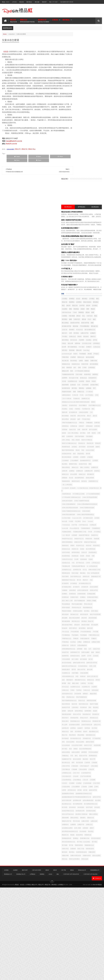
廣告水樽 (81, 217)
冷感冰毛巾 (76, 186)
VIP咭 (90, 289)
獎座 (74, 729)
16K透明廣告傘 (77, 419)
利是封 (94, 231)
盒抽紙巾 (75, 760)
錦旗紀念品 (93, 396)
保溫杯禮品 (76, 262)
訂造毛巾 (75, 836)
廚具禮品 (97, 595)
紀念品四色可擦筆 (78, 784)
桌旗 (86, 688)
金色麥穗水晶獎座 (86, 904)
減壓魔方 (96, 709)
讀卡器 (96, 846)
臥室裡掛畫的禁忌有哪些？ (81, 82)
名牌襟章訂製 (77, 536)
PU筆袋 (82, 464)
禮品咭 (75, 365)
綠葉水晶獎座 (77, 795)
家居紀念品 (87, 265)
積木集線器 (87, 771)
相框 (74, 764)
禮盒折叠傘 (92, 767)
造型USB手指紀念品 (79, 887)
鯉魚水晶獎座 (77, 949)
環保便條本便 (77, 740)
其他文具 (85, 512)
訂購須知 (55, 19)
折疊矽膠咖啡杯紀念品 (79, 647)
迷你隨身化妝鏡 (88, 883)
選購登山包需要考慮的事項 (81, 109)
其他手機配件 (77, 303)
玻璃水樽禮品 (77, 733)
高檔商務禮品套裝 (78, 942)
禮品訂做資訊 (84, 162)
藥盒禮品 (85, 805)
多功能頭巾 (87, 560)
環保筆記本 (76, 355)
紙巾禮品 (84, 788)
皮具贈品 (85, 358)
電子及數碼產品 (77, 224)
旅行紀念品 (76, 214)
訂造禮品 (75, 155)
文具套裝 (87, 660)
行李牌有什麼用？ (78, 133)
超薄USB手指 (77, 862)
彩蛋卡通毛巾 (84, 619)
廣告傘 (83, 186)
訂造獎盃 (90, 836)
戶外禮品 (82, 207)
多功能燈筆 (93, 554)
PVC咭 (74, 289)
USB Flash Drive (93, 172)
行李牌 (84, 252)
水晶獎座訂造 (77, 702)
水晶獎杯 (85, 702)
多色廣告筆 (96, 560)
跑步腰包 (95, 379)
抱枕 (96, 647)
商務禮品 (81, 176)
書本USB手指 (82, 678)
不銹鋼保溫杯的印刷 (79, 258)
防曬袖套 (84, 400)
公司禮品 (75, 159)
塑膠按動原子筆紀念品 (90, 550)
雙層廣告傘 (76, 918)
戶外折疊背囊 (93, 622)
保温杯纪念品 (77, 502)
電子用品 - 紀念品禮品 (79, 928)
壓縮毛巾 (81, 554)
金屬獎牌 (84, 900)
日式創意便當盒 (77, 674)
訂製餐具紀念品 (77, 822)
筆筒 (84, 777)
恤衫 (93, 186)
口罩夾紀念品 (92, 526)
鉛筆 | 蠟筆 (97, 904)
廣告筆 (75, 165)
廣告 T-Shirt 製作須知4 (80, 117)
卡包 (98, 523)
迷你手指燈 (93, 876)
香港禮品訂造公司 (21, 967)
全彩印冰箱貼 (88, 509)
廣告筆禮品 (90, 210)
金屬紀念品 (76, 904)
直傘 (92, 248)
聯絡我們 (44, 2)
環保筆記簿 (84, 355)
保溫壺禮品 (93, 502)
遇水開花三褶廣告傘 (92, 887)
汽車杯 (75, 705)
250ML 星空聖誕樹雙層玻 (80, 430)
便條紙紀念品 (85, 245)
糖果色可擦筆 (86, 781)
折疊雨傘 (82, 334)
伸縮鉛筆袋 (87, 492)
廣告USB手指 (84, 317)
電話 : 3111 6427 (53, 2)
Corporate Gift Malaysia (90, 967)
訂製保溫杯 (93, 812)
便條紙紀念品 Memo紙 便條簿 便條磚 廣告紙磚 (86, 296)
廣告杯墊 (88, 605)
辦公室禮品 (76, 190)
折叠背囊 (84, 327)
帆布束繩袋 (92, 314)
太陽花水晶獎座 (77, 314)
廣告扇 (97, 317)
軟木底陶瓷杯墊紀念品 (79, 873)
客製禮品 (42, 967)
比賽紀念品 (90, 207)
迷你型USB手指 (86, 190)
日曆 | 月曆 (87, 674)
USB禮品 (75, 179)
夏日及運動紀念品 (94, 200)
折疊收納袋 (92, 331)
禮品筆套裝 (83, 767)
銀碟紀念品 (76, 396)
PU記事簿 (89, 464)
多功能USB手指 (82, 193)
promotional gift (85, 231)
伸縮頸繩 (95, 492)
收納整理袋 (82, 657)
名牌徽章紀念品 (90, 533)
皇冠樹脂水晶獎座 (78, 753)
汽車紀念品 (89, 705)
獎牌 (80, 172)
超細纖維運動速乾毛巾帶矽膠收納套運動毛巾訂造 (87, 858)
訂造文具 (85, 833)
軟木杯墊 (90, 873)
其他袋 (99, 516)
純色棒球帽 (76, 788)
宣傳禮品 (82, 155)
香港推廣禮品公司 (95, 963)
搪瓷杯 (75, 657)
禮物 (88, 169)
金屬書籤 (90, 279)
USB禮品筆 (87, 471)
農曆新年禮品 (77, 382)
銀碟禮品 (94, 393)
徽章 (90, 320)
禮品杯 (87, 176)
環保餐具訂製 (88, 750)
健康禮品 (84, 262)
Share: (95, 464)
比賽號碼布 (85, 345)
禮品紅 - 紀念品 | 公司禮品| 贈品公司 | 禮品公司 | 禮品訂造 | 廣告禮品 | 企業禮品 (39, 977)
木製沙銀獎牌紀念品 (79, 684)
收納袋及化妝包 (92, 657)
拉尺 (74, 650)
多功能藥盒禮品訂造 (87, 557)
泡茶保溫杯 (97, 705)
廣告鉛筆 (75, 616)
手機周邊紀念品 (77, 633)
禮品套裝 (75, 210)
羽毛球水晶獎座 (94, 795)
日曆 (94, 341)
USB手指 (88, 165)
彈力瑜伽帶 (93, 616)
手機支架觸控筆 (96, 633)
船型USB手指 (94, 798)
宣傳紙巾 (94, 224)
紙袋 (90, 788)
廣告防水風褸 (84, 616)
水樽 (81, 203)
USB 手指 (92, 467)
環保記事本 (76, 746)
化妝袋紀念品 (91, 523)
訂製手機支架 (96, 815)
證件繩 (90, 846)
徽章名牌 (75, 622)
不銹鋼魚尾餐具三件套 (79, 481)
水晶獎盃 (92, 269)
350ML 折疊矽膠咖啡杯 (79, 436)
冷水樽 (92, 519)
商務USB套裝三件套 (94, 536)
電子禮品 (90, 928)
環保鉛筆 (92, 355)
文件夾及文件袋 (77, 221)
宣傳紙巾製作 (85, 574)
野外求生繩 (76, 897)
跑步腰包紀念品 (77, 869)
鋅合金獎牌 (84, 396)
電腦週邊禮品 (77, 407)
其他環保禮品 (77, 516)
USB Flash (76, 183)
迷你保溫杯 (84, 876)
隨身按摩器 (97, 914)
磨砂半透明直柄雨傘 (93, 362)
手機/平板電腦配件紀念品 (80, 324)
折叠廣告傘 (76, 640)
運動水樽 (98, 227)
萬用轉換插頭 (77, 802)
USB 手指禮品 (82, 289)
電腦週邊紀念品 (93, 931)
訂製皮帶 (92, 819)
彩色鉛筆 (75, 619)
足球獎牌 (88, 379)
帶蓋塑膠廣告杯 (88, 591)
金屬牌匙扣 (76, 900)
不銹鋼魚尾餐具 (87, 478)
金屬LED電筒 (85, 897)
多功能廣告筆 (88, 310)
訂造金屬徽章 (92, 376)
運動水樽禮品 (77, 386)
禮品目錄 (22, 2)
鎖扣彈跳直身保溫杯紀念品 (81, 911)
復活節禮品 (93, 619)
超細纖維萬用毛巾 (78, 379)
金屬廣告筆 (76, 389)
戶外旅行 (90, 234)
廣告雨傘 (91, 193)
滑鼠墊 (99, 269)
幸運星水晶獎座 (88, 595)
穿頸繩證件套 (89, 774)
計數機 (92, 843)
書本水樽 (91, 678)
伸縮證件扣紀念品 (86, 488)
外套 (87, 554)
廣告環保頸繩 (96, 605)
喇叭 (74, 310)
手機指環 (86, 633)
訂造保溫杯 (76, 276)
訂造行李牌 (86, 839)
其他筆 (93, 516)
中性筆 (90, 481)
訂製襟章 (94, 372)
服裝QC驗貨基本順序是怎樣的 (82, 74)
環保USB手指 (88, 736)
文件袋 (75, 269)
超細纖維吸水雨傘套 (88, 850)
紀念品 (6, 51)
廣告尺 (91, 317)
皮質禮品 (92, 757)
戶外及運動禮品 (77, 196)
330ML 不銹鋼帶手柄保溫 (80, 433)
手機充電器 (97, 234)
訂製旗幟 (75, 819)
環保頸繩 (91, 227)
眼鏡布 (88, 764)
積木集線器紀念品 (78, 774)
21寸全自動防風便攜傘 (79, 423)
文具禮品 (75, 169)
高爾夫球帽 (97, 942)
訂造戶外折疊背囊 (78, 829)
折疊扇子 (84, 331)
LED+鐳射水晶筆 (88, 461)
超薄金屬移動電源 (88, 866)
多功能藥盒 (76, 557)
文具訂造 (95, 196)
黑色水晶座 (76, 952)
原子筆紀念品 (77, 526)
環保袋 (97, 207)
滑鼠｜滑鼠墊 (95, 348)
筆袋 (80, 365)
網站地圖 (37, 2)
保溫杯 (75, 172)
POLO (89, 186)
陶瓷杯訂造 (83, 914)
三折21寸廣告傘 (77, 293)
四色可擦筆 (90, 543)
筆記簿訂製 (76, 241)
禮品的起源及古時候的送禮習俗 (83, 66)
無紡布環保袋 (96, 719)
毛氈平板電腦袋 (95, 345)
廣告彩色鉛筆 (77, 602)
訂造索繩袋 (83, 376)
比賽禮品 (94, 695)
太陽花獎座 (93, 564)
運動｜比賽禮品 (96, 386)
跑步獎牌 (97, 866)
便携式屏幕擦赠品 (78, 495)
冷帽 (74, 519)
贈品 (81, 159)
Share (25, 161)
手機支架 (92, 324)
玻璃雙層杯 (86, 733)
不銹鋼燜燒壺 (77, 478)
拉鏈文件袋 (80, 650)
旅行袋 (92, 664)
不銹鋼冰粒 (87, 293)
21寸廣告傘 (76, 286)
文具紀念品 (76, 227)
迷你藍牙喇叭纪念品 (86, 880)
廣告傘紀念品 (94, 598)
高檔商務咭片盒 (77, 410)
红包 (95, 272)
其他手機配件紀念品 (88, 303)
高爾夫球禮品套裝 (78, 945)
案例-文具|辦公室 (78, 688)
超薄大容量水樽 (87, 862)
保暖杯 (97, 498)
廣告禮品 (95, 155)
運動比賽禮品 (95, 890)
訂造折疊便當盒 (90, 829)
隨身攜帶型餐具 (77, 403)
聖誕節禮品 (92, 369)
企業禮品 (75, 162)
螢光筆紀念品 (77, 808)
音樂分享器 (76, 935)
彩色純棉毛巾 (96, 265)
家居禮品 (87, 183)
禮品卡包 (75, 767)
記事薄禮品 (91, 252)
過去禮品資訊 (97, 61)
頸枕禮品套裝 (77, 938)
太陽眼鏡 (85, 564)
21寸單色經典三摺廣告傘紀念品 (82, 426)
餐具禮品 (92, 938)
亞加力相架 (90, 258)
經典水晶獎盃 (90, 791)
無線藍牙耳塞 (77, 726)
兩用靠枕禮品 (77, 512)
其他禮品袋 (86, 516)
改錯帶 (75, 660)
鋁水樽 (94, 221)
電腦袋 (97, 241)
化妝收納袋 (76, 523)
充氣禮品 (81, 300)
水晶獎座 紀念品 (93, 698)
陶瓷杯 (85, 172)
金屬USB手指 (95, 203)
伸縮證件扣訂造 (77, 492)
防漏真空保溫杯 (77, 283)
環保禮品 (94, 169)
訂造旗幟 (92, 833)
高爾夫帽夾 (88, 942)
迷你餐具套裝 (95, 276)
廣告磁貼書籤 (77, 609)
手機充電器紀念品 (95, 629)
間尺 (95, 279)
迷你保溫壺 (76, 876)
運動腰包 (75, 893)
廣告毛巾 (75, 203)
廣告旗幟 (97, 602)
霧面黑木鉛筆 (86, 407)
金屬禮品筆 (76, 393)
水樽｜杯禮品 (85, 348)
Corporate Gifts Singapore (71, 967)
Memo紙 (75, 464)
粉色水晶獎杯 (77, 781)
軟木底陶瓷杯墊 (88, 869)
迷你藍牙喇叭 (85, 276)
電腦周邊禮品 (82, 931)
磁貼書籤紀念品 (96, 764)
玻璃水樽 (93, 729)
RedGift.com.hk (11, 149)
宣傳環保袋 (76, 571)
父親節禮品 (86, 726)
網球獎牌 (85, 795)
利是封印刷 (76, 248)
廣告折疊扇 (76, 320)
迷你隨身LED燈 (77, 883)
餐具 (82, 255)
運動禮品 (82, 279)
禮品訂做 (81, 165)
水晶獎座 (82, 169)
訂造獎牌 (82, 836)
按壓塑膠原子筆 (77, 653)
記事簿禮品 (87, 221)
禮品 (98, 162)
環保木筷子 (94, 740)
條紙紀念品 (88, 691)
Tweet (12, 161)
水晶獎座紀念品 (83, 269)
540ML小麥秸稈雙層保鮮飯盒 (81, 457)
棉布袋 (96, 691)
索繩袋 (95, 788)
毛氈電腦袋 (76, 348)
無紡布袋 (75, 722)
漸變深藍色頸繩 (86, 719)
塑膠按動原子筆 (77, 550)
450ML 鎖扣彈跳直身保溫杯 (81, 443)
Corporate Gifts (77, 461)
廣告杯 (95, 165)
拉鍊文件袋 (90, 334)
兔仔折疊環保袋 (77, 509)
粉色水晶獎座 (91, 777)
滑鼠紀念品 (76, 719)
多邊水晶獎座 (77, 564)
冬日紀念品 (83, 200)
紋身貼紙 (90, 272)
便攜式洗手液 (89, 495)
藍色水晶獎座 (77, 805)
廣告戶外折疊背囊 (88, 602)
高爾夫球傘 (76, 245)
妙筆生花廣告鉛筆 (78, 567)
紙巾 (74, 252)
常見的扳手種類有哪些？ (80, 141)
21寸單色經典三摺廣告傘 (93, 255)
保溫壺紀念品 (77, 505)
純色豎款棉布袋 (77, 369)
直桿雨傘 (82, 760)
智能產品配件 (96, 674)
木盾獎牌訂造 (77, 681)
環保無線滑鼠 (77, 743)
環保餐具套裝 (77, 358)
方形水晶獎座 (95, 660)
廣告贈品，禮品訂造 (79, 612)
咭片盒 (84, 536)
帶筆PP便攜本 (87, 588)
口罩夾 (84, 526)
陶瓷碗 (90, 914)
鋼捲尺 (82, 907)
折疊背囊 (75, 334)
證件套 (97, 214)
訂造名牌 (97, 826)
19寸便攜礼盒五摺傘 (89, 419)
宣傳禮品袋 (76, 574)
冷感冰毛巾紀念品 (82, 519)
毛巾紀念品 (83, 698)
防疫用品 (75, 914)
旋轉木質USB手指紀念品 (92, 671)
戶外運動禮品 (96, 626)
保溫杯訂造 (86, 505)
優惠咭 (75, 300)
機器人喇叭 (86, 695)
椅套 (80, 695)
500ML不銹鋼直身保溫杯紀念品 (82, 450)
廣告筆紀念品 (86, 609)
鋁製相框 (75, 907)
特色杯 (75, 272)
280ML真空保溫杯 (95, 430)
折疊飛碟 (90, 647)
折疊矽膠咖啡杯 (84, 643)
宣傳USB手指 (89, 567)
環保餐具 (75, 200)
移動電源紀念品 (77, 771)
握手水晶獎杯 (84, 338)
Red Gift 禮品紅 (97, 977)
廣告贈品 (92, 162)
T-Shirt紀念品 (84, 467)
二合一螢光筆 (77, 485)
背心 (94, 179)
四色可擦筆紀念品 (78, 547)
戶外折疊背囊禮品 (78, 626)
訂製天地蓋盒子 (77, 815)
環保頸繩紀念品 (86, 746)
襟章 (84, 808)
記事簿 (75, 846)
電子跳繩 (97, 928)
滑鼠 (82, 712)
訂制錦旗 (75, 812)
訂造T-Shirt (87, 822)
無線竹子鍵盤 (95, 722)
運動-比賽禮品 (77, 890)
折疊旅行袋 (94, 640)
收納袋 (92, 338)
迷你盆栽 (75, 880)
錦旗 (74, 193)
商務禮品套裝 (77, 540)
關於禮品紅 (29, 2)
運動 (94, 382)
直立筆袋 (90, 760)
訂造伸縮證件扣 (77, 826)
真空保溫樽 (76, 362)
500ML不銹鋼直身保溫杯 (80, 447)
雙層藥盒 (95, 918)
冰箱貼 (82, 307)
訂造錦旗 (85, 843)
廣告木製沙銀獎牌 (78, 605)
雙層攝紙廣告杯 (86, 918)
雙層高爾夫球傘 (77, 921)
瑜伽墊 (93, 733)
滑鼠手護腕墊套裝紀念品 (92, 715)
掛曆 (97, 334)
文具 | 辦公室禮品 (78, 341)
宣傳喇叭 (97, 567)
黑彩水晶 (85, 949)
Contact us (97, 971)
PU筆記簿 (95, 286)
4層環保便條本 (86, 286)
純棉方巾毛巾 (89, 784)
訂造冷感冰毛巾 (88, 826)
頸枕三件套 (92, 935)
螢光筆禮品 (84, 241)
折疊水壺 (75, 643)
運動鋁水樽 (76, 255)
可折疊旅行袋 (97, 307)
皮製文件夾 (76, 757)
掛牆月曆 (75, 338)
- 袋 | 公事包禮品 (89, 410)
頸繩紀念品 (92, 283)
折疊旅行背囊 (85, 640)
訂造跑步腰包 (95, 839)
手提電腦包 (76, 629)
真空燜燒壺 (80, 764)
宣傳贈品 (94, 574)
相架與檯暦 (82, 272)
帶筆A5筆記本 (77, 588)
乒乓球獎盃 (97, 481)
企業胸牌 (85, 485)
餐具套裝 (85, 938)
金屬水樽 (84, 389)
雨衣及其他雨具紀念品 (79, 924)
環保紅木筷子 (86, 743)
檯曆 (79, 345)
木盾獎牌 (84, 214)
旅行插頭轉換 (85, 248)
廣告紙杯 (84, 320)
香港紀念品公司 (82, 963)
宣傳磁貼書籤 (95, 571)
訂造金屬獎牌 (77, 843)
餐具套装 (95, 407)
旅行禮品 (88, 341)
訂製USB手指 (84, 812)
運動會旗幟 (86, 890)
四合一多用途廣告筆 (79, 543)
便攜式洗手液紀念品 (79, 498)
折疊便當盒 (92, 327)
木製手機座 (86, 681)
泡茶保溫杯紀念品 (78, 709)
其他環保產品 (94, 512)
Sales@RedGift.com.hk (67, 2)
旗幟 (93, 183)
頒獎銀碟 (84, 935)
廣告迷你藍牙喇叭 (92, 612)
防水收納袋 (94, 911)
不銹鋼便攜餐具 (88, 474)
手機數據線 (76, 327)
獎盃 (82, 183)
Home (5, 34)
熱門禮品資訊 (87, 61)
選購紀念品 (27, 20)
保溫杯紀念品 (95, 245)
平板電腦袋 (76, 234)
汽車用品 (81, 705)
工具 (85, 314)
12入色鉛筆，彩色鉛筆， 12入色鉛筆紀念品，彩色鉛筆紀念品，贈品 (87, 415)
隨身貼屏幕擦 (88, 403)
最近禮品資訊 (77, 61)
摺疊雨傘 (88, 217)
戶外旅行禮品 (97, 320)
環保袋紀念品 (96, 743)
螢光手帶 (92, 805)
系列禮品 (87, 203)
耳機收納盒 (76, 798)
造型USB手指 (96, 190)
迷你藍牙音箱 (86, 382)
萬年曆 (99, 369)
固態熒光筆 (88, 547)
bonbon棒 (95, 471)
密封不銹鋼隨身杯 (78, 581)
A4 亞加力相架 (96, 457)
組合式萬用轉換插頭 (79, 791)
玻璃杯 (86, 729)
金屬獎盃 (91, 389)
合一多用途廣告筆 (78, 533)
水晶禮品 (91, 214)
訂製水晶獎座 (84, 819)
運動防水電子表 (93, 893)
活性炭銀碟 (88, 709)
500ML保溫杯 (77, 454)
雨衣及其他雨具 (88, 921)
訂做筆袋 (98, 808)
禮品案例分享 (43, 20)
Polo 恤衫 (87, 224)
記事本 (97, 843)
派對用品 (84, 227)
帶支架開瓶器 (77, 585)
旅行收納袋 (84, 664)
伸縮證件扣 (76, 488)
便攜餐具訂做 (96, 293)
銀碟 (93, 176)
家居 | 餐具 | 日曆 (90, 578)
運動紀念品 (86, 386)
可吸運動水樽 (77, 529)
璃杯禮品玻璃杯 (77, 736)
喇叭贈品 (94, 540)
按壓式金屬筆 (88, 653)
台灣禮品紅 (33, 967)
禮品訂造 (87, 159)
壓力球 (75, 554)
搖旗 (95, 653)
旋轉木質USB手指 (78, 671)
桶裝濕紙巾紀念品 (78, 691)
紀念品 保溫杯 (87, 365)
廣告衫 (89, 179)
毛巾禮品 (75, 698)
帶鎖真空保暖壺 (77, 595)
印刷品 (75, 217)
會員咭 (99, 341)
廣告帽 (83, 234)
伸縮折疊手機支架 (95, 485)
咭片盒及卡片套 (77, 265)
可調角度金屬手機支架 (89, 529)
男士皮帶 (96, 750)
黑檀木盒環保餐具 (95, 949)
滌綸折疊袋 (76, 712)
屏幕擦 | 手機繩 (90, 581)
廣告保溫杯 (84, 598)
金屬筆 (92, 241)
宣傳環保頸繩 (85, 571)
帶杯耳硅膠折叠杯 (88, 585)
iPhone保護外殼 (77, 474)
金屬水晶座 (94, 897)
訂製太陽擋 (87, 815)
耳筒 (82, 798)
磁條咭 (83, 362)
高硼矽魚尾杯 (89, 945)
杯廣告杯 (94, 684)
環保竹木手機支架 (78, 351)
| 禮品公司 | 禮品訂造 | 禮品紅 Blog (25, 154)
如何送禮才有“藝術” (79, 101)
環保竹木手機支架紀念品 (92, 351)
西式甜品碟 (90, 808)
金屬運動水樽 (85, 393)
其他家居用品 (90, 300)
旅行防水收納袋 (77, 667)
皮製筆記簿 (84, 757)
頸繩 (85, 283)
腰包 (87, 798)
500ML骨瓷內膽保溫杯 (89, 454)
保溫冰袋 (85, 502)
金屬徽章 (75, 207)
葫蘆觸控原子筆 (87, 802)
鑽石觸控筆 (76, 400)
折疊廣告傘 (76, 331)
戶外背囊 (88, 626)
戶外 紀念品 (83, 622)
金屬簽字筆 (92, 900)
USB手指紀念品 (77, 471)
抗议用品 (91, 636)
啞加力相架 (86, 540)
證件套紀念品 (82, 846)
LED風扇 (97, 461)
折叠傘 (97, 636)
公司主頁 (14, 2)
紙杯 (85, 369)
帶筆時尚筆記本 (77, 591)
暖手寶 (75, 678)
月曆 (74, 345)
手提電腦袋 (84, 629)
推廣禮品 (94, 159)
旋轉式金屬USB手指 (90, 667)
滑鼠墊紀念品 (90, 712)
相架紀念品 (97, 760)
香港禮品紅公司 (8, 967)
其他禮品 (75, 307)
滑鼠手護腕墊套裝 (78, 715)
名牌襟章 (91, 262)
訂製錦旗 (75, 376)
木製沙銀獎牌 (95, 681)
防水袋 (90, 400)
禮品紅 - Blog (6, 2)
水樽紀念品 (93, 702)
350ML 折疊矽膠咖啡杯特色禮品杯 (83, 440)
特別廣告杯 (94, 726)
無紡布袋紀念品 (84, 722)
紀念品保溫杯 (96, 781)
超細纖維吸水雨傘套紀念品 (81, 853)
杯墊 (88, 684)
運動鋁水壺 (83, 893)
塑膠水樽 (80, 310)
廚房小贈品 (76, 598)
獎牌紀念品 (83, 238)
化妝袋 (83, 523)
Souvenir (75, 467)
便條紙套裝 (90, 498)
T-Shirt (75, 176)
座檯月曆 (75, 317)
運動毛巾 (82, 210)
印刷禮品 (88, 307)
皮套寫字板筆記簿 (90, 753)
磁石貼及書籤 (92, 238)
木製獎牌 (75, 238)
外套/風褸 (83, 179)
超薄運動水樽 (77, 866)
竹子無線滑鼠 (77, 777)
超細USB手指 (77, 850)
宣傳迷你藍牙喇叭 (78, 578)
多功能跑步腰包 (77, 560)
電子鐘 (75, 931)
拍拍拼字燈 (89, 650)
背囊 (79, 252)
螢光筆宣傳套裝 (77, 372)
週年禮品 (75, 279)
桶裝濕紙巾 (93, 688)
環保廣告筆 (86, 740)
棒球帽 (75, 695)
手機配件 (75, 636)
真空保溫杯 (93, 358)
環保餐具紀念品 (77, 750)
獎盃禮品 (80, 729)
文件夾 (80, 660)
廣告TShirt (25, 963)
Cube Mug (76, 231)
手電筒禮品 (83, 636)
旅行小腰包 (76, 664)
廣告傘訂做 (87, 196)
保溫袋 (93, 505)
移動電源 (98, 248)
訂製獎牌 (86, 372)
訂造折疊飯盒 (77, 833)
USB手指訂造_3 (77, 125)
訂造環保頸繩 (77, 839)
